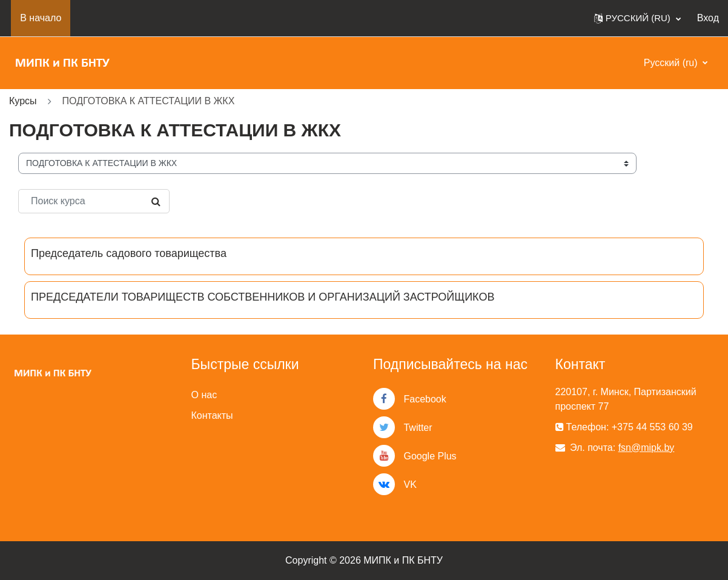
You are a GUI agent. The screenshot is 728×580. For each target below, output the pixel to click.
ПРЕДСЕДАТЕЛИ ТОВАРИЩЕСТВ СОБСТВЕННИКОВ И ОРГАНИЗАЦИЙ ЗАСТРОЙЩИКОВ (263, 297)
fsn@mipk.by (647, 448)
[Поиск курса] (94, 201)
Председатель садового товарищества (129, 253)
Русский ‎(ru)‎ (672, 63)
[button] (637, 18)
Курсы (23, 101)
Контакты (212, 415)
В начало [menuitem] (41, 18)
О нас (204, 395)
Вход (708, 18)
